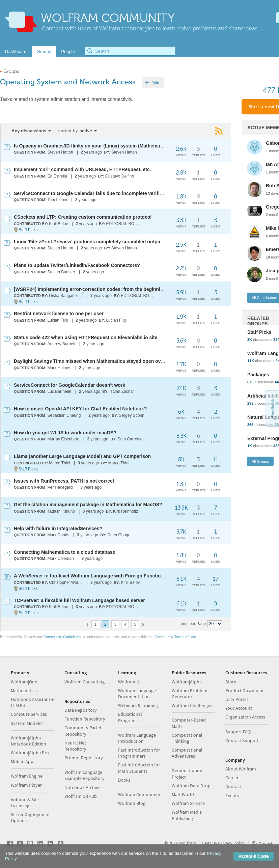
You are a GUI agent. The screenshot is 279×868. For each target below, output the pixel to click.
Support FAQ (238, 732)
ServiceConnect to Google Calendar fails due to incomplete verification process (103, 193)
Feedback (273, 408)
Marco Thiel (59, 463)
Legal (207, 843)
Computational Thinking (187, 738)
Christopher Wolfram (66, 582)
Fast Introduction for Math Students (139, 768)
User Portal (237, 699)
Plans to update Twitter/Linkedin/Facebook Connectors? (77, 265)
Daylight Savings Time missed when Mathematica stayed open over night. (97, 361)
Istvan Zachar (122, 391)
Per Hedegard (60, 487)
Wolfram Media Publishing (187, 815)
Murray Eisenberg (64, 439)
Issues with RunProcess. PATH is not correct (64, 481)
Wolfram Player (26, 785)
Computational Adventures (187, 753)
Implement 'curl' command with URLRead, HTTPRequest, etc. (82, 169)
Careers (233, 778)
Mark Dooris (59, 535)
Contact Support (242, 740)
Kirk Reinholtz (125, 511)
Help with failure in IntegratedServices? (58, 528)
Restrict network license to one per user (59, 314)
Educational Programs (130, 717)
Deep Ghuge (119, 535)
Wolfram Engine (27, 776)
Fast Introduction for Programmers (139, 753)
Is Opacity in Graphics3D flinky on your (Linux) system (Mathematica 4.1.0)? (99, 146)
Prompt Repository (84, 758)
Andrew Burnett (62, 344)
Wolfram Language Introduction (137, 738)
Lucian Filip (58, 320)
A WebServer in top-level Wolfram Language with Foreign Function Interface (99, 576)
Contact (233, 786)
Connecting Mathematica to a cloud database (64, 552)
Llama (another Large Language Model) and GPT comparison (82, 456)
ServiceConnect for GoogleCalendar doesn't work (69, 385)
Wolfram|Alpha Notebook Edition (29, 741)
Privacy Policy (232, 843)
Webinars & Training (138, 705)
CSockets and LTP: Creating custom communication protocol (83, 217)
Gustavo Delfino (120, 176)
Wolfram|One (24, 682)
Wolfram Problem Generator (190, 694)
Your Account (239, 708)
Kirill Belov (58, 224)
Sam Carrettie (130, 439)
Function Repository (85, 719)
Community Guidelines (62, 637)
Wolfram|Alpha (187, 682)
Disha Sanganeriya (66, 296)
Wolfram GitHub (81, 796)
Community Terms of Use (175, 637)
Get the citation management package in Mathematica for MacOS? (88, 505)
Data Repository (81, 710)
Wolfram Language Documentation (137, 694)
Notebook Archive (82, 787)
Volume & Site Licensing (25, 803)
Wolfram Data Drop (191, 786)
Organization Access (245, 717)
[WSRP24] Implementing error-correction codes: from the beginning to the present (106, 289)
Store (231, 682)
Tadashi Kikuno (61, 511)
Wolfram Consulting (85, 682)
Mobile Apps (23, 761)
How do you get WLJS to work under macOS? (65, 433)
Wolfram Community (139, 794)
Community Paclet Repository (83, 731)
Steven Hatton (60, 152)
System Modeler (27, 723)
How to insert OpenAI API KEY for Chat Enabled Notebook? (80, 409)
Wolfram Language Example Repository (85, 775)
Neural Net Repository (75, 746)
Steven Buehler (61, 272)
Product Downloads (245, 690)
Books (124, 780)
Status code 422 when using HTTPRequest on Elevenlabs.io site (86, 337)
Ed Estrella (57, 176)
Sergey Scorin (131, 415)
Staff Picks (28, 230)
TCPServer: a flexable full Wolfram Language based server (79, 600)
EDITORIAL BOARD (123, 224)
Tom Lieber (58, 200)
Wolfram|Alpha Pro (30, 753)
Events (232, 795)
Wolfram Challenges (192, 705)
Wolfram (188, 843)
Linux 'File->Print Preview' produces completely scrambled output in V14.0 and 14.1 (108, 242)
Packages (258, 375)
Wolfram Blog (132, 803)
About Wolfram (241, 769)
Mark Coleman (61, 559)
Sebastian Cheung (64, 415)
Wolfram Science (188, 803)
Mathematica (24, 690)
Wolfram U (129, 682)
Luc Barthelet (60, 391)
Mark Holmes (60, 368)
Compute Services (29, 714)
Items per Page (192, 624)
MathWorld (183, 794)
